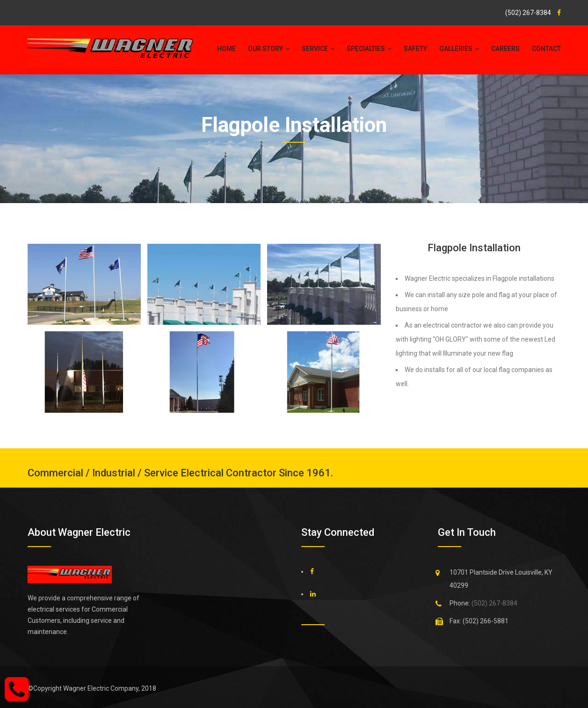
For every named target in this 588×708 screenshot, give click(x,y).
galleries (459, 49)
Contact (546, 49)
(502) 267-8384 (528, 13)
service (318, 49)
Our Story (269, 49)
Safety (415, 49)
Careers (505, 49)
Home (226, 49)
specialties (369, 49)
